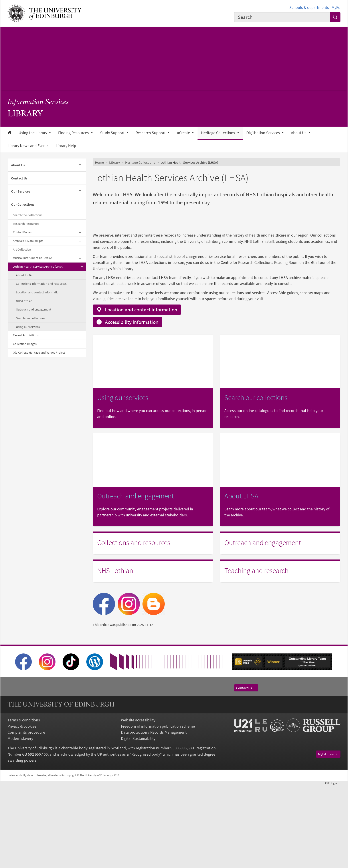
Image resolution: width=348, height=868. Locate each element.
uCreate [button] (184, 133)
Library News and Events (28, 146)
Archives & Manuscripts (28, 241)
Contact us (246, 770)
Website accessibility (138, 803)
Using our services (28, 327)
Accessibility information (128, 405)
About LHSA (24, 275)
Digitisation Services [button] (264, 133)
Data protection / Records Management (154, 815)
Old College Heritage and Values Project (39, 352)
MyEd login (328, 837)
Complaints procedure (26, 815)
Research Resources (26, 224)
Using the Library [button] (33, 133)
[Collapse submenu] (82, 204)
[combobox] (282, 17)
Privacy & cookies (22, 809)
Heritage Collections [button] (218, 133)
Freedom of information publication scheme (158, 809)
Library (115, 162)
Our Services (21, 191)
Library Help (66, 146)
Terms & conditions (24, 803)
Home (99, 162)
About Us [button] (299, 133)
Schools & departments (309, 7)
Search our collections (31, 318)
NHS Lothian (24, 301)
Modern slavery (20, 821)
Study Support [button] (113, 133)
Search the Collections (28, 215)
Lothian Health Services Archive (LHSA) (38, 267)
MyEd (336, 7)
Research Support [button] (151, 133)
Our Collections (23, 204)
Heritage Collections (140, 162)
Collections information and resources (41, 284)
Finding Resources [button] (74, 133)
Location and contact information (38, 292)
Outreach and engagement (34, 309)
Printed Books (22, 232)
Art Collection (22, 249)
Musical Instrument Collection (33, 258)
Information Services (38, 102)
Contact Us (19, 178)
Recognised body (146, 837)
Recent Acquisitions (26, 335)
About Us (18, 165)
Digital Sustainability (138, 821)
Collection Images (25, 344)
